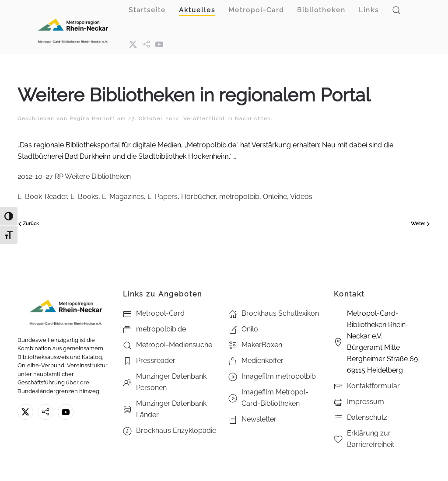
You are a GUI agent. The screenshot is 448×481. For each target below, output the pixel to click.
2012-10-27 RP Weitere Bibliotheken (74, 176)
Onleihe (275, 197)
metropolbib (239, 197)
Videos (301, 197)
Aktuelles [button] (197, 10)
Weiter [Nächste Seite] (420, 224)
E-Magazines (123, 197)
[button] (396, 10)
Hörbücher (198, 197)
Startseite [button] (147, 10)
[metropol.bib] (146, 44)
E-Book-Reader (42, 197)
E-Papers (163, 197)
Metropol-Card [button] (256, 10)
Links (369, 10)
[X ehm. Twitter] (133, 44)
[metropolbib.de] (45, 412)
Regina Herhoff (92, 119)
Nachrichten (253, 119)
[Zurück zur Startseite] (73, 27)
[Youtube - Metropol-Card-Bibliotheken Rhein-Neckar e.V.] (159, 44)
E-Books (84, 197)
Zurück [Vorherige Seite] (29, 224)
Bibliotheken (321, 10)
